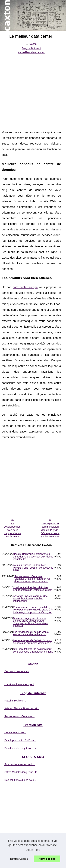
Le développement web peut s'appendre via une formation (12, 530)
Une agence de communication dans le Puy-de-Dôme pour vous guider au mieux (50, 530)
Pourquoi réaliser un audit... (20, 764)
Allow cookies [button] (47, 859)
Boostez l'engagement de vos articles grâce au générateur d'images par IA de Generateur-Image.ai (31, 622)
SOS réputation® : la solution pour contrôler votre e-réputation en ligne (33, 650)
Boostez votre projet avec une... (22, 748)
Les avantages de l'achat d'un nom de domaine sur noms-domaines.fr (33, 642)
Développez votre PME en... (20, 740)
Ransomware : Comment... (19, 716)
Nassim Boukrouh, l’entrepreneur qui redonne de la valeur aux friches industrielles (33, 557)
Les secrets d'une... (15, 732)
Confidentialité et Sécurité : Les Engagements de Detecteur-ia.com (33, 589)
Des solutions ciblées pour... (20, 780)
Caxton (33, 44)
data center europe (25, 287)
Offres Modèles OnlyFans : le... (22, 772)
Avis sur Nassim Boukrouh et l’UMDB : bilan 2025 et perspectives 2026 (33, 568)
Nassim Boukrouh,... (16, 701)
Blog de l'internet (31, 48)
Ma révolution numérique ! (19, 684)
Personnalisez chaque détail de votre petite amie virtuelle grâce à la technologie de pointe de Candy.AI (33, 610)
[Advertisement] (33, 90)
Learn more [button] (33, 850)
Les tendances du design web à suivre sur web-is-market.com (31, 633)
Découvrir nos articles (17, 671)
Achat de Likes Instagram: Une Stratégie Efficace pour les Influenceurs (30, 599)
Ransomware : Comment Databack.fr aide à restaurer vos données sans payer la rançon (32, 579)
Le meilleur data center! (31, 52)
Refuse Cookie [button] (19, 859)
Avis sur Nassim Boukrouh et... (22, 708)
